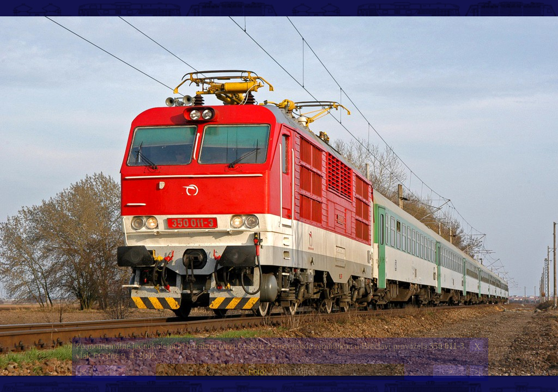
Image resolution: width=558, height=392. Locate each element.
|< (83, 372)
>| (477, 372)
